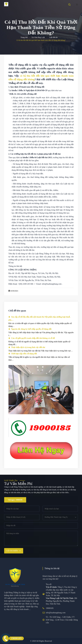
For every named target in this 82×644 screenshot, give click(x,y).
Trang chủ (24, 37)
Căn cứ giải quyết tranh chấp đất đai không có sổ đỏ (32, 338)
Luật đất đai (53, 37)
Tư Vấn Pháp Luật (38, 37)
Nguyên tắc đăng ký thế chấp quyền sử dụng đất (30, 329)
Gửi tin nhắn (12, 551)
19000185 (50, 608)
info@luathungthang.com (56, 613)
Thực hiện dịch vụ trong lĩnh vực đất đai (27, 347)
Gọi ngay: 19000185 (15, 500)
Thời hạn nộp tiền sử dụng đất (23, 354)
